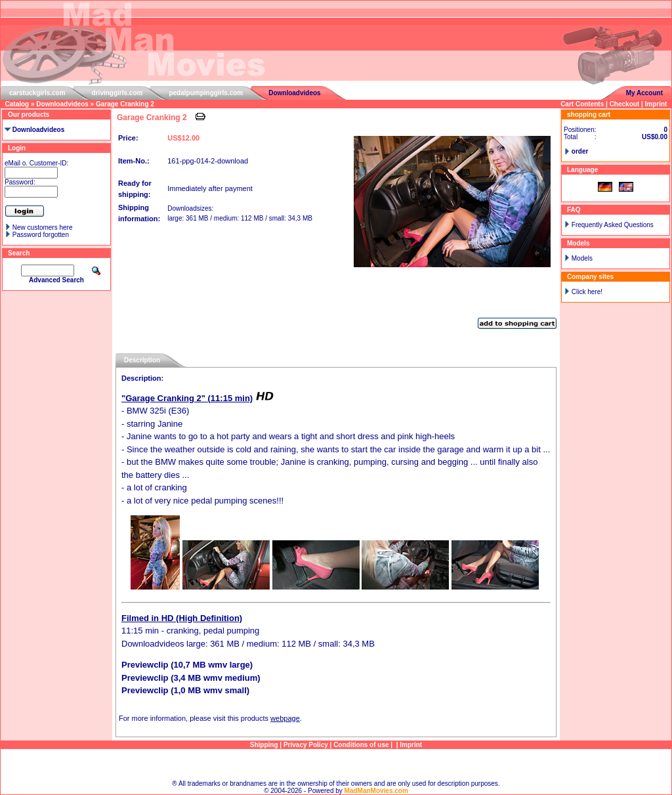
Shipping (264, 745)
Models (582, 258)
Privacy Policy (306, 745)
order (580, 151)
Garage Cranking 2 (125, 104)
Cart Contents (582, 104)
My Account (644, 93)
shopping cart (589, 115)
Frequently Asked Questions (613, 225)
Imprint (656, 104)
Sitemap (336, 764)
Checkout (625, 104)
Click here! (587, 292)
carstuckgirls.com (37, 93)
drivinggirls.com (117, 93)
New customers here (43, 227)
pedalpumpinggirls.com (206, 93)
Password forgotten (41, 235)
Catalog (17, 104)
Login (17, 148)
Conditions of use (361, 745)
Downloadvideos (294, 93)
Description (142, 360)
